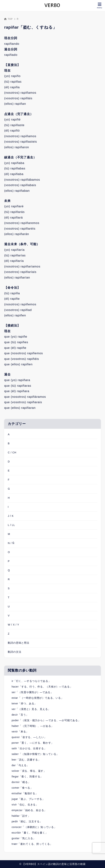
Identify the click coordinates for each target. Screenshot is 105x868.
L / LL (11, 525)
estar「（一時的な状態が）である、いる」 (38, 698)
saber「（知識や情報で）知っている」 (35, 754)
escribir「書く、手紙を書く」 (30, 833)
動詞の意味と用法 (19, 643)
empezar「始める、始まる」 (29, 810)
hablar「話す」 (21, 816)
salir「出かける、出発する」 (29, 748)
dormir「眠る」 (21, 782)
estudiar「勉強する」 (25, 793)
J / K (11, 516)
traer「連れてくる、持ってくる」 (32, 844)
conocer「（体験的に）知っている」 (34, 827)
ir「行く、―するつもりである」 (31, 681)
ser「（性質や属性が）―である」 (32, 692)
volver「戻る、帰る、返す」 (29, 771)
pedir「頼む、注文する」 (27, 821)
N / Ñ (11, 543)
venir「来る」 (20, 732)
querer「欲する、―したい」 (29, 737)
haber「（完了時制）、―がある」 (33, 726)
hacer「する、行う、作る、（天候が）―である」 (42, 687)
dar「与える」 (20, 765)
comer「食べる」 (22, 788)
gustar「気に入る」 (24, 838)
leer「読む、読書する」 (26, 760)
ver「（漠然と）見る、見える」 (31, 709)
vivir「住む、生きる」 (25, 805)
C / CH (12, 452)
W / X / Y (13, 625)
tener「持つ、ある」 (24, 703)
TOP (8, 19)
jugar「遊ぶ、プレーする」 (28, 799)
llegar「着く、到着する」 (27, 776)
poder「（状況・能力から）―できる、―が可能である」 (46, 720)
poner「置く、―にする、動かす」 (33, 743)
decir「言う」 (20, 715)
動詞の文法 (14, 652)
